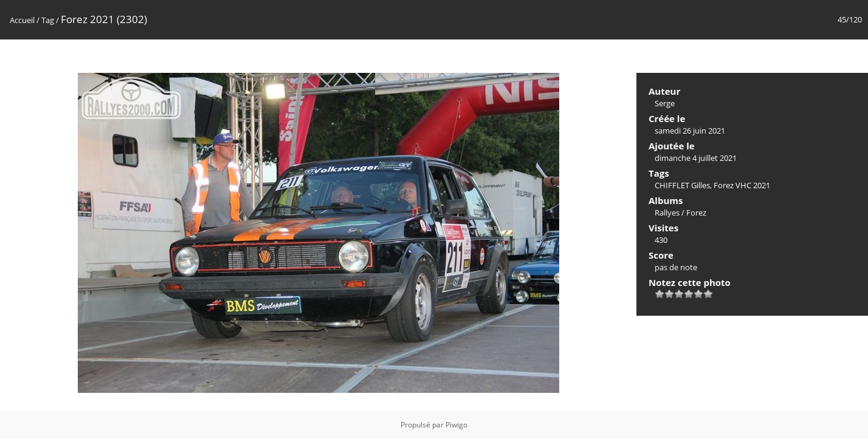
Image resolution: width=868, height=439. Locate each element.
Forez (696, 213)
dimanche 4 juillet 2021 (696, 158)
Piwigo (456, 425)
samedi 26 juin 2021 (690, 131)
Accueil (22, 20)
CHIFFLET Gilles (682, 185)
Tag (48, 20)
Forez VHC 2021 (742, 185)
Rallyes (667, 213)
